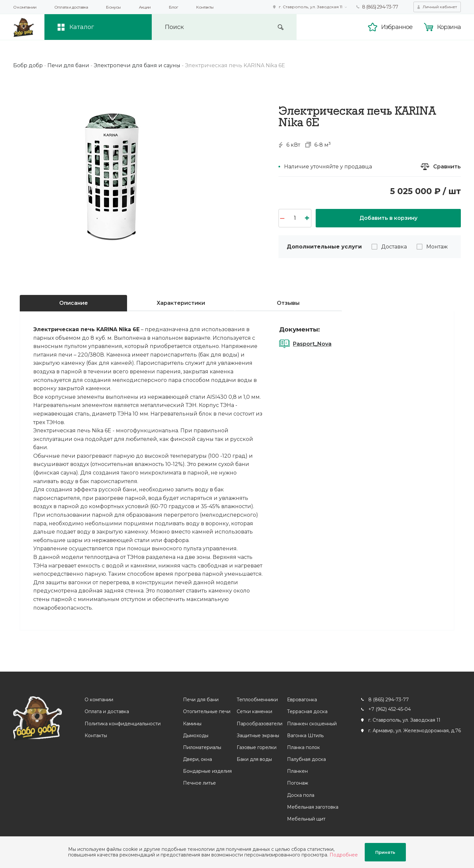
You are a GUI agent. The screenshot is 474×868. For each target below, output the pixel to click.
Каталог (82, 27)
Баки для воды (254, 759)
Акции (145, 7)
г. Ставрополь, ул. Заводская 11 (311, 7)
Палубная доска (306, 759)
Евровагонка (302, 700)
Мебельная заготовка (313, 807)
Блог (174, 7)
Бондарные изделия (207, 771)
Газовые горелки (257, 747)
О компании (25, 7)
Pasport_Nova (312, 344)
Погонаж (298, 783)
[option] (112, 174)
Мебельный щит (306, 819)
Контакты (205, 7)
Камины (192, 724)
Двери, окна (197, 759)
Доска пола (301, 795)
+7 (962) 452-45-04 (390, 709)
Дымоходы (196, 736)
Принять (385, 852)
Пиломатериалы (202, 747)
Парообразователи (260, 724)
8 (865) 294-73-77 (380, 7)
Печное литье (199, 783)
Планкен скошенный (312, 724)
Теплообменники (257, 700)
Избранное (397, 27)
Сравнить (447, 167)
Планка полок (303, 747)
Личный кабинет (440, 7)
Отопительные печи (207, 711)
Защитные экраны (258, 736)
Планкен (297, 771)
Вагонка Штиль (305, 736)
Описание (74, 303)
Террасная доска (307, 711)
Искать (281, 27)
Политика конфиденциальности (123, 724)
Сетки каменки (254, 711)
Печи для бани (201, 700)
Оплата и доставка (71, 7)
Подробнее (344, 855)
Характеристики (181, 303)
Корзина (449, 27)
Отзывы (288, 303)
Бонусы (113, 7)
